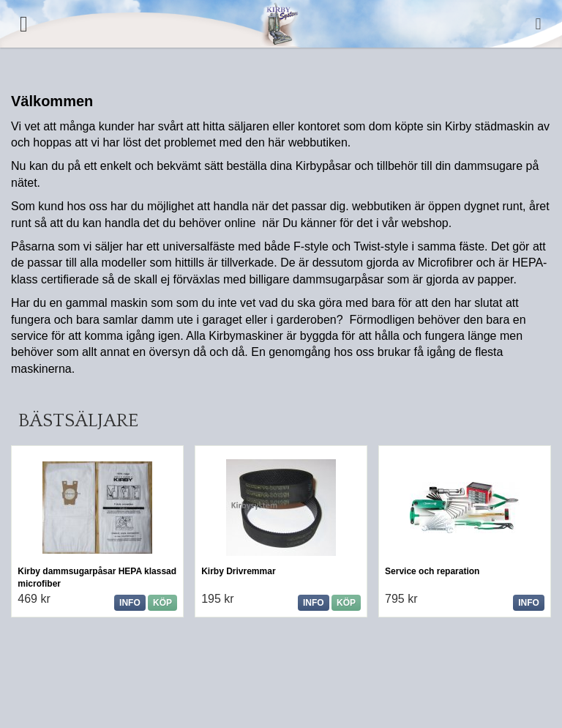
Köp (162, 603)
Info (130, 603)
